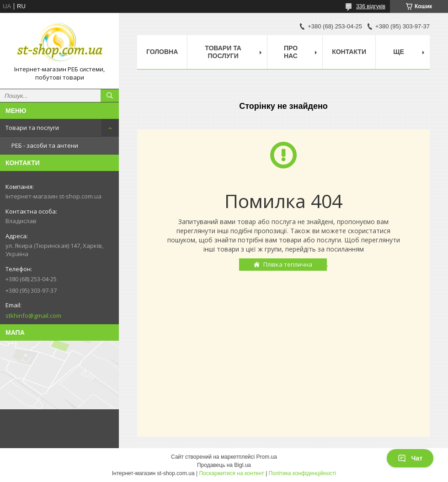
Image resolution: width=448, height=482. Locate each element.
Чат (410, 458)
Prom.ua (267, 457)
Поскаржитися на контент (231, 473)
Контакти (349, 52)
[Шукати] (110, 96)
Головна (162, 52)
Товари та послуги (32, 128)
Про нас (291, 52)
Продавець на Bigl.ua (224, 465)
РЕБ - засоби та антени (45, 145)
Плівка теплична (288, 264)
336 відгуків (371, 6)
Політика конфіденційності (303, 473)
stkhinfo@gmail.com (33, 316)
